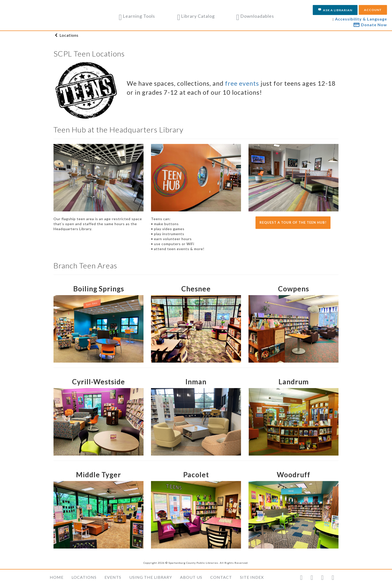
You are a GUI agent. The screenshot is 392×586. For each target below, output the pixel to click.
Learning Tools (137, 16)
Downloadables (255, 16)
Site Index (252, 577)
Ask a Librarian (335, 10)
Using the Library (151, 577)
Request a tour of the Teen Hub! (293, 222)
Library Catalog (196, 16)
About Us (191, 577)
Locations (69, 35)
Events (113, 577)
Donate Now (370, 24)
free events (243, 83)
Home (57, 577)
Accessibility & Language (361, 19)
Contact (221, 577)
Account (373, 10)
